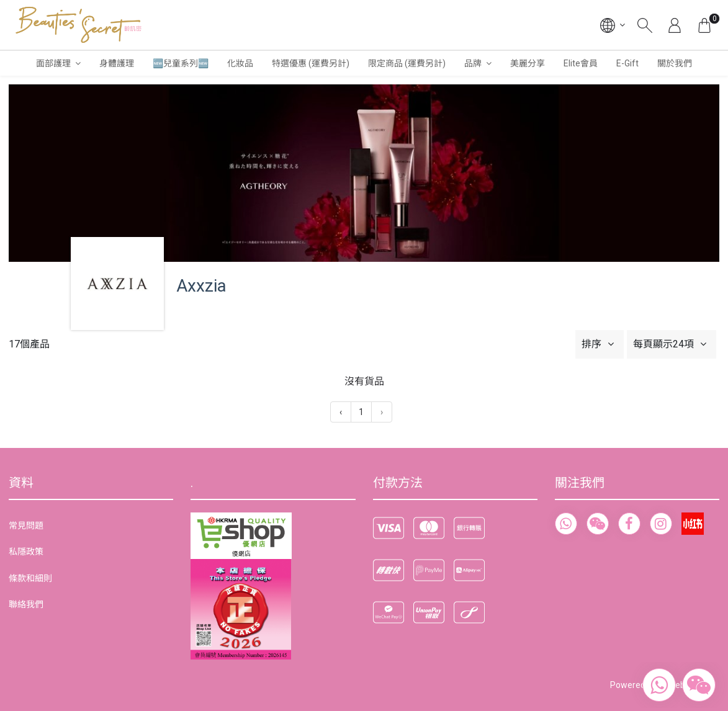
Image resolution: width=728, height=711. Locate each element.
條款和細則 (30, 578)
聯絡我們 (26, 604)
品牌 (473, 63)
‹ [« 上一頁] (341, 412)
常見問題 (26, 525)
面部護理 (53, 63)
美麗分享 (528, 63)
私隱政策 (26, 552)
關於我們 (675, 63)
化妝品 (240, 63)
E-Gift (627, 63)
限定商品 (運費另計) (407, 63)
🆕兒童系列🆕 (181, 63)
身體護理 (117, 63)
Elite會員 (581, 63)
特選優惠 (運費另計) (311, 63)
